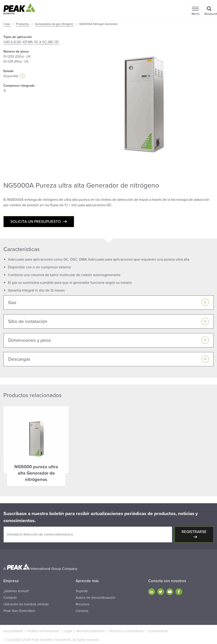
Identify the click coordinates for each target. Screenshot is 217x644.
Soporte (82, 591)
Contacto (10, 598)
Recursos (82, 604)
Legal (68, 631)
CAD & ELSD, (13, 42)
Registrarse (194, 532)
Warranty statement (90, 631)
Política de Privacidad (43, 631)
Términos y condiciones (126, 631)
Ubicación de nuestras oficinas (26, 604)
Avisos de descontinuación (95, 598)
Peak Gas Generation (19, 611)
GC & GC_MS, (44, 42)
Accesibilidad (13, 631)
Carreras (82, 611)
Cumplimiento (158, 631)
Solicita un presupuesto (36, 222)
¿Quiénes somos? (16, 591)
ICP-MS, (28, 42)
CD (56, 42)
